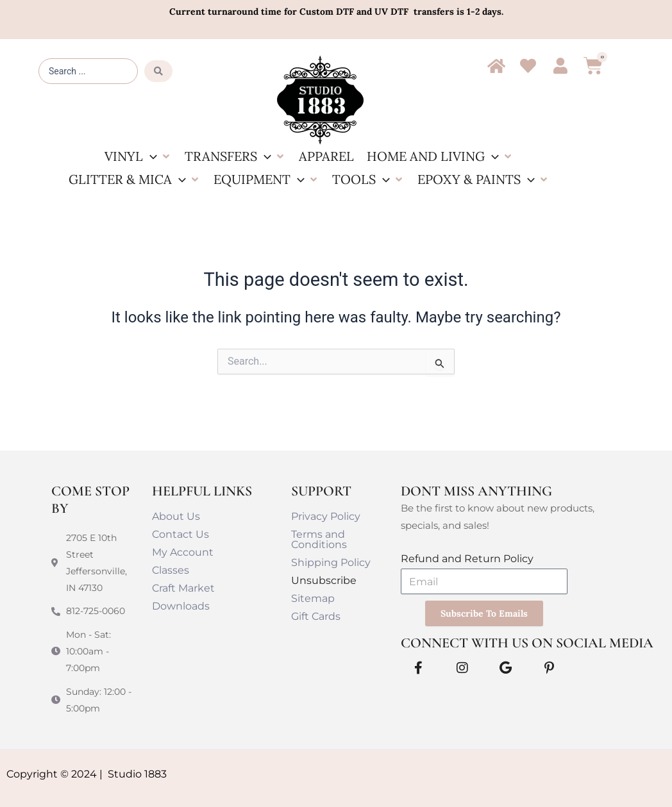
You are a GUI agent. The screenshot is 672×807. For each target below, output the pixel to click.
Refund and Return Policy (467, 558)
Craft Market (183, 587)
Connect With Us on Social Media (527, 642)
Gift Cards (316, 616)
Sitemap (313, 598)
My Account (183, 552)
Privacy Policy (326, 516)
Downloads (181, 605)
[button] (138, 156)
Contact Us (181, 534)
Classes (171, 570)
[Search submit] (158, 71)
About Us (176, 516)
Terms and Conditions (319, 539)
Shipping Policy (331, 562)
